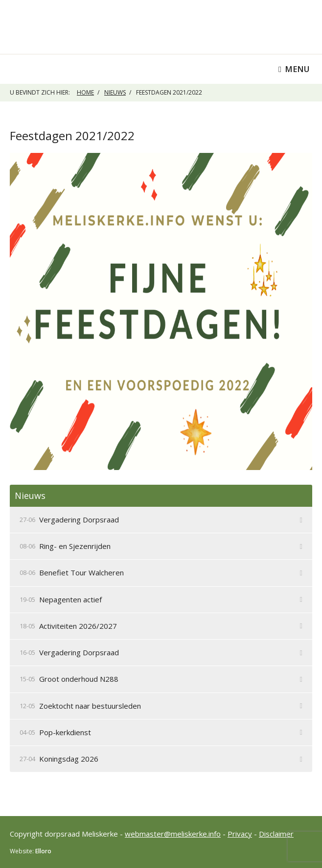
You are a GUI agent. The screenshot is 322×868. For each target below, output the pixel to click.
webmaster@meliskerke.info (173, 834)
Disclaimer (276, 834)
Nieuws (115, 92)
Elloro (43, 851)
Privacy (240, 834)
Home (85, 92)
